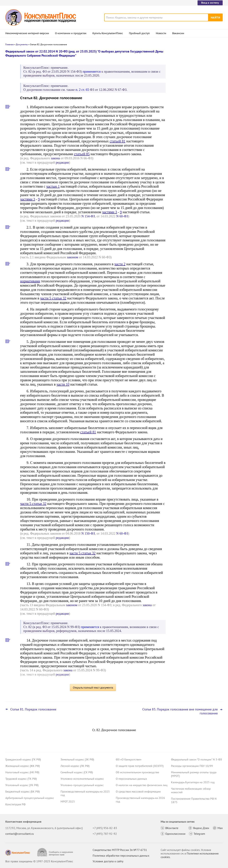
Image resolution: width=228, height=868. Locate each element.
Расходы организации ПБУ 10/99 (192, 766)
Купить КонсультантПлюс (108, 33)
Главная (10, 44)
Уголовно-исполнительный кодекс (82, 779)
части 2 (120, 264)
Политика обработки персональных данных (121, 856)
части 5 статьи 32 (53, 298)
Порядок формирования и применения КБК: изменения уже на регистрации (196, 87)
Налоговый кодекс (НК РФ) (22, 772)
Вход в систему (210, 3)
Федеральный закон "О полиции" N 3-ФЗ (196, 759)
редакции (62, 162)
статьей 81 (117, 141)
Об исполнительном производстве (137, 772)
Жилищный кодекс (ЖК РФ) (23, 766)
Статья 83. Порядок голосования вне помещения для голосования (180, 711)
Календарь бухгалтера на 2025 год (193, 782)
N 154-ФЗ (88, 216)
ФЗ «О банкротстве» (129, 759)
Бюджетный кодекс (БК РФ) (23, 791)
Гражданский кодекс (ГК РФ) (23, 759)
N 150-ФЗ (88, 533)
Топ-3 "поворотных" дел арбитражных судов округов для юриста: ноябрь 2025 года (195, 70)
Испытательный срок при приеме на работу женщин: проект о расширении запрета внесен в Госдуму (196, 121)
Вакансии (178, 33)
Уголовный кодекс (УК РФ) (22, 785)
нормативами (30, 281)
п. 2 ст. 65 (82, 90)
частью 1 (53, 186)
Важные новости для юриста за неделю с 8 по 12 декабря (192, 103)
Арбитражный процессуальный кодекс (30, 798)
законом (72, 257)
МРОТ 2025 (68, 801)
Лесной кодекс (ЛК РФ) (75, 766)
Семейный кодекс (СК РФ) (77, 772)
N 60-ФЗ (122, 216)
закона (55, 158)
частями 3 (28, 199)
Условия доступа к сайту (108, 861)
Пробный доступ (139, 33)
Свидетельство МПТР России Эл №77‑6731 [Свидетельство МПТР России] (120, 850)
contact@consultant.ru (20, 834)
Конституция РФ (15, 804)
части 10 (63, 384)
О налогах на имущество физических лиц (142, 785)
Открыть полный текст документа (93, 687)
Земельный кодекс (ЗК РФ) (77, 759)
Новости (161, 33)
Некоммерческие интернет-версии (27, 33)
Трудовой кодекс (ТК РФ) (21, 779)
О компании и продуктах (71, 33)
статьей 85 (82, 154)
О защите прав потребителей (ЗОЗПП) (140, 766)
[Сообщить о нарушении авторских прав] (55, 852)
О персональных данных (131, 779)
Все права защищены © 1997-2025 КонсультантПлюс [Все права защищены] (39, 861)
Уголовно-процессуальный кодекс (82, 785)
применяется (92, 71)
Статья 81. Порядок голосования (33, 709)
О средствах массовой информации (138, 791)
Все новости (180, 132)
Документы (22, 44)
